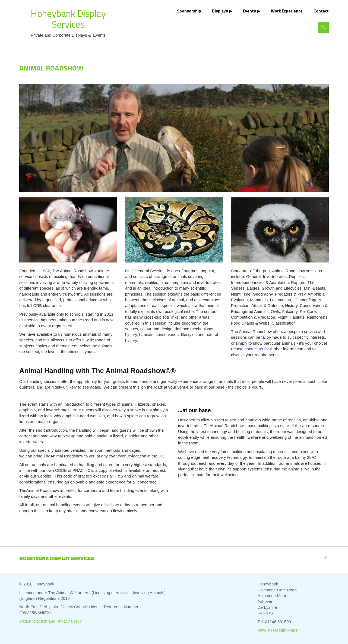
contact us (254, 349)
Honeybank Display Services (68, 19)
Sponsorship (189, 11)
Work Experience (287, 11)
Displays (220, 11)
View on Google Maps (277, 630)
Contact (321, 11)
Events (249, 11)
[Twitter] (325, 558)
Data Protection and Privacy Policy (50, 621)
